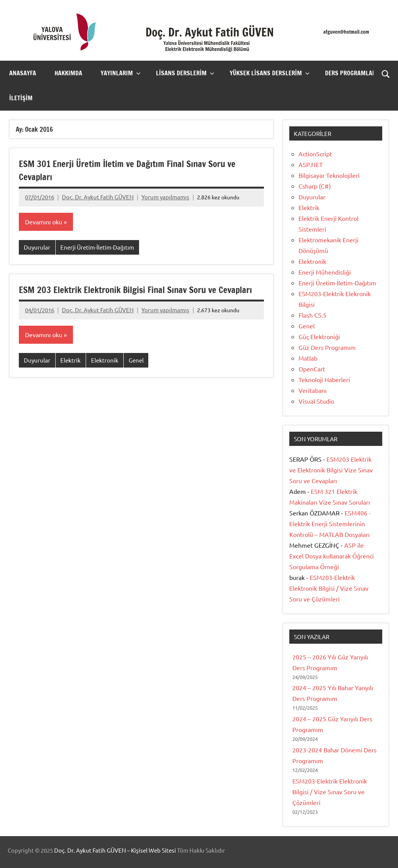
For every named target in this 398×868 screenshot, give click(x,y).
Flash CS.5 (313, 315)
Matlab (308, 358)
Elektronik (105, 374)
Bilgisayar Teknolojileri (329, 175)
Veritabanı (313, 390)
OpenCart (312, 369)
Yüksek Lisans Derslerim (270, 73)
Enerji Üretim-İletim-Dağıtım (97, 248)
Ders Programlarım (358, 73)
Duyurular (37, 248)
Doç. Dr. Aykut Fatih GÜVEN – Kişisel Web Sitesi (115, 850)
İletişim (21, 98)
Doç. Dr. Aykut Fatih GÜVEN (98, 197)
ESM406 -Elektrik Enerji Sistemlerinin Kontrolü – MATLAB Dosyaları (330, 523)
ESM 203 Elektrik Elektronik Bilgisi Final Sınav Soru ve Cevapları (123, 297)
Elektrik (70, 374)
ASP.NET (311, 164)
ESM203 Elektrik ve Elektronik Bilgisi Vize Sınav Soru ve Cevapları (331, 470)
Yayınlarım (121, 73)
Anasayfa (23, 73)
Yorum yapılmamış (165, 197)
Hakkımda (68, 73)
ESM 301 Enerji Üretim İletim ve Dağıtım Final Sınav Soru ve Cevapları (133, 170)
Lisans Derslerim (185, 73)
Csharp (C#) (315, 186)
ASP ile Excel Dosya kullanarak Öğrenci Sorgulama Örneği (332, 556)
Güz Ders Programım (327, 347)
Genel (136, 374)
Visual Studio (316, 401)
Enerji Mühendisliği (325, 272)
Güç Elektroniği (319, 336)
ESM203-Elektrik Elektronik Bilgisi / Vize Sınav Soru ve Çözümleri (329, 588)
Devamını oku (44, 222)
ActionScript (315, 154)
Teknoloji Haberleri (324, 379)
